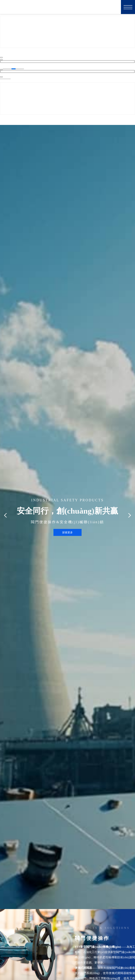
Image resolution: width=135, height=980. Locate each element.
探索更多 (67, 532)
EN (114, 7)
